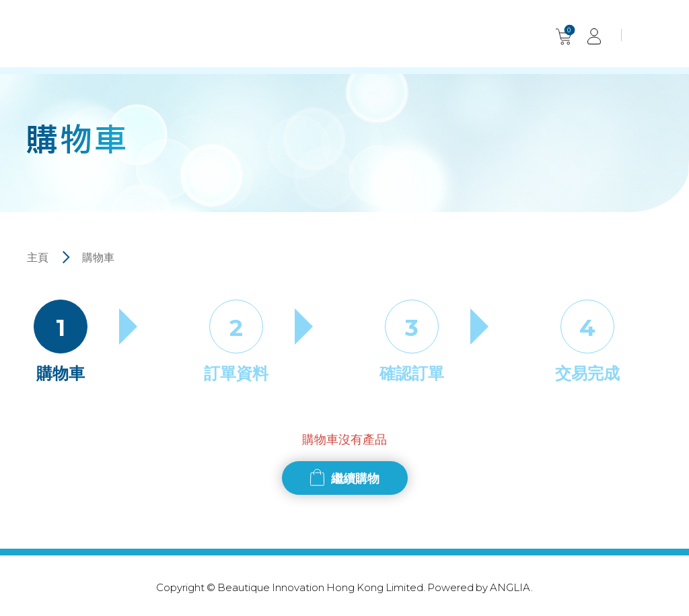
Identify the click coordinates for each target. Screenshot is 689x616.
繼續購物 (355, 478)
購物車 (98, 257)
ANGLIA (510, 587)
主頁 (38, 257)
